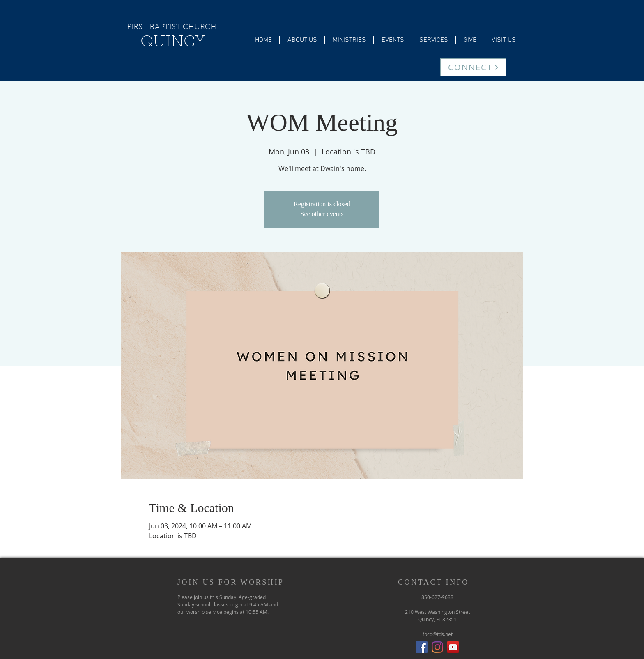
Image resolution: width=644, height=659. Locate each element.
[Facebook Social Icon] (422, 647)
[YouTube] (453, 647)
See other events (322, 214)
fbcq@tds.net (438, 634)
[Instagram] (437, 647)
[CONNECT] (473, 67)
